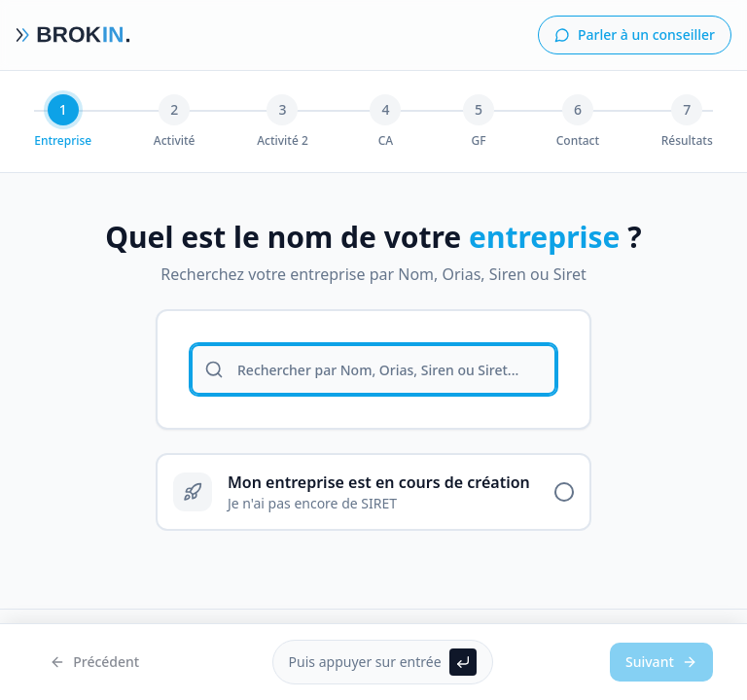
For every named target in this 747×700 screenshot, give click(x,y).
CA (386, 141)
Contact (578, 141)
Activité (175, 141)
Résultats (687, 141)
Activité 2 (283, 141)
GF (479, 141)
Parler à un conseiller (635, 35)
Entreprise (63, 141)
